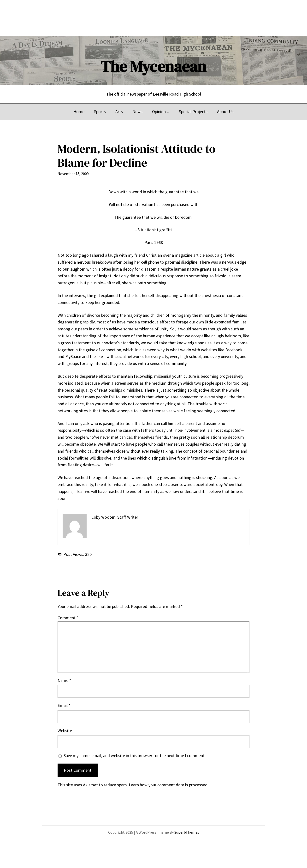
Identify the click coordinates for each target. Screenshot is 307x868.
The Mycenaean (153, 66)
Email (64, 705)
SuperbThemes (187, 832)
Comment (68, 618)
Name (64, 680)
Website (65, 731)
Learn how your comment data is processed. (169, 785)
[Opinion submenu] (168, 112)
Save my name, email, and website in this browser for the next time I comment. (135, 756)
